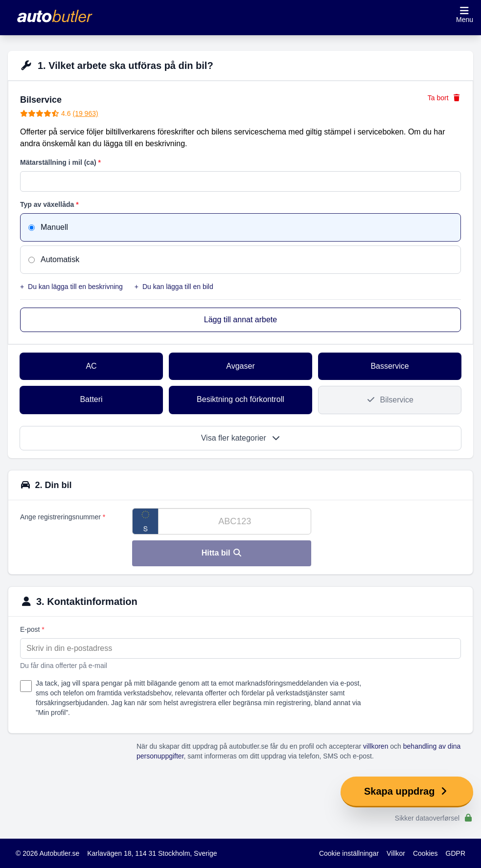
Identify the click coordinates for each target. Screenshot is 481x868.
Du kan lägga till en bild (174, 287)
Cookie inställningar (349, 853)
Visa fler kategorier (241, 438)
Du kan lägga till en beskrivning (71, 287)
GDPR (456, 853)
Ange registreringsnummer (63, 517)
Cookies (425, 853)
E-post (32, 629)
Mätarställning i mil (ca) (60, 162)
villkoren (376, 746)
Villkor (396, 853)
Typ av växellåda (49, 204)
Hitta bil (222, 553)
